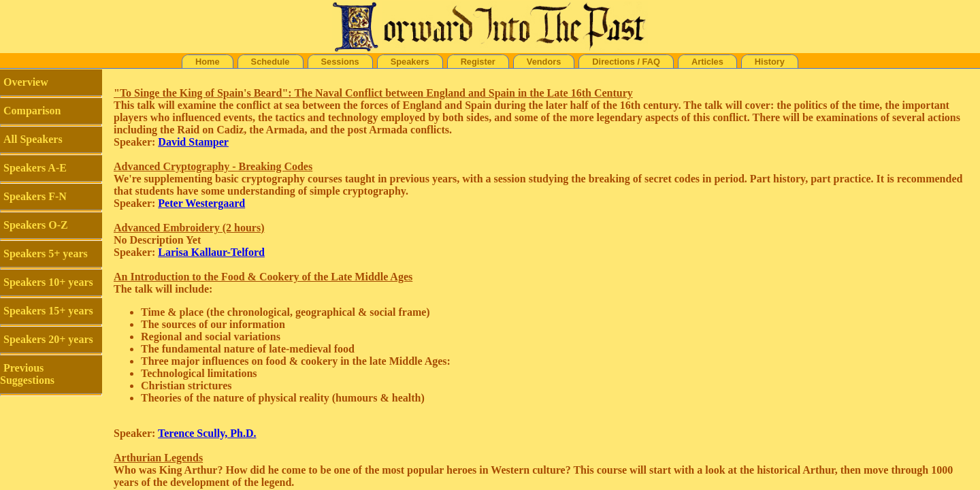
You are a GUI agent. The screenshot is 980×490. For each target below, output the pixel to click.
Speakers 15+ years (48, 311)
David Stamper (193, 142)
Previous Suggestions (27, 374)
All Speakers (33, 139)
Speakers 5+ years (46, 254)
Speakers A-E (35, 168)
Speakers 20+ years (48, 339)
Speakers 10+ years (48, 282)
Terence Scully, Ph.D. (207, 433)
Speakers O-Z (36, 225)
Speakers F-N (35, 196)
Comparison (32, 111)
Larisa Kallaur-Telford (211, 252)
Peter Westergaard (201, 203)
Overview (26, 82)
